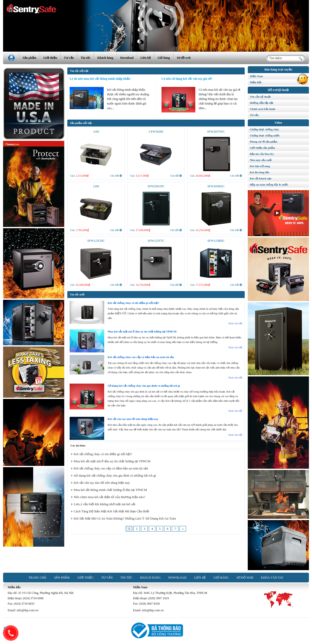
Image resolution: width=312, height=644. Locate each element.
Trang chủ (37, 578)
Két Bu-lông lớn (260, 172)
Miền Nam (279, 75)
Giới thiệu (50, 58)
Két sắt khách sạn (261, 178)
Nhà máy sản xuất (261, 160)
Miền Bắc (279, 82)
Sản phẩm (29, 58)
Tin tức (85, 58)
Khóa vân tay (272, 578)
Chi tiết (116, 176)
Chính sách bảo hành (263, 109)
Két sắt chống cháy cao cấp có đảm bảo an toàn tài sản (141, 357)
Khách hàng (105, 58)
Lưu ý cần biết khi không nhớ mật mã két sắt (103, 504)
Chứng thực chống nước (265, 135)
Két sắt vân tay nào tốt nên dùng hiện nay (133, 419)
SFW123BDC (216, 241)
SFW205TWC (216, 132)
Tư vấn (69, 58)
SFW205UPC (156, 186)
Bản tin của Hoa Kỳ (262, 154)
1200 (96, 186)
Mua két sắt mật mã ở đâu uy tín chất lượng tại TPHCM (142, 331)
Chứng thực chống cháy (264, 129)
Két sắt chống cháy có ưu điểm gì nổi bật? (133, 303)
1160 (96, 132)
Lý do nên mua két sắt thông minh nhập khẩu (100, 79)
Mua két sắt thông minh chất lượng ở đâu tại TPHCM (109, 490)
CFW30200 (156, 132)
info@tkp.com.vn (27, 610)
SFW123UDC (96, 241)
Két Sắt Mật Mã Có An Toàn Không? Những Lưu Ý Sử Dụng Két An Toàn (123, 518)
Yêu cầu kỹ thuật (260, 97)
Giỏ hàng (164, 58)
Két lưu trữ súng (260, 166)
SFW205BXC (216, 186)
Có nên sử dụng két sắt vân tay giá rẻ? (187, 79)
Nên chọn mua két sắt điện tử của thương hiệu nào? (108, 497)
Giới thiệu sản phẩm (262, 148)
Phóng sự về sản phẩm (264, 142)
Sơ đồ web (184, 58)
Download (127, 58)
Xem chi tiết (235, 323)
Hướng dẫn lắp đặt (262, 103)
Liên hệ (146, 58)
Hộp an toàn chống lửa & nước (269, 185)
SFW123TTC (156, 241)
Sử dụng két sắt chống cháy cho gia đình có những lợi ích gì (144, 386)
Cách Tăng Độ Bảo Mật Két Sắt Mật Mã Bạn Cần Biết (110, 511)
